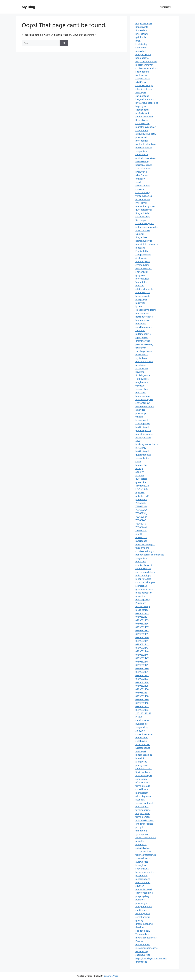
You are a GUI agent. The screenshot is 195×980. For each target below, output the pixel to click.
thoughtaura (142, 548)
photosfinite (142, 34)
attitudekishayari (144, 820)
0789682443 (142, 648)
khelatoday (141, 44)
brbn (138, 41)
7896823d (141, 503)
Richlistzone (142, 120)
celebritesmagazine (146, 310)
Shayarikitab (142, 213)
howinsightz (142, 806)
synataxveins (142, 265)
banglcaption (143, 396)
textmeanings (143, 606)
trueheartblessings (146, 855)
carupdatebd (142, 96)
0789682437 (142, 627)
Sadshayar (141, 220)
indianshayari (143, 292)
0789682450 (142, 669)
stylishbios (141, 358)
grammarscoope (144, 589)
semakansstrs (143, 917)
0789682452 (142, 675)
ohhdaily (140, 179)
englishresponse (144, 824)
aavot (138, 441)
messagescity (143, 600)
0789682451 (142, 672)
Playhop (140, 941)
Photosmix (141, 203)
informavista (142, 279)
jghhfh (139, 534)
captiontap (141, 910)
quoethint (141, 482)
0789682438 (142, 630)
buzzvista (140, 303)
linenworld (141, 172)
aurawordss (142, 862)
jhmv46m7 (141, 499)
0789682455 (142, 686)
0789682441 (142, 641)
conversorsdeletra (145, 572)
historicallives (143, 199)
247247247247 (143, 713)
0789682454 (142, 682)
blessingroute (143, 296)
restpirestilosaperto (146, 61)
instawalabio (142, 420)
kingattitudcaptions (146, 99)
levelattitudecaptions (147, 103)
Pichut (139, 717)
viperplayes (142, 337)
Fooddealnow (143, 931)
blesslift (140, 286)
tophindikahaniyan (146, 144)
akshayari (141, 751)
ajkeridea (140, 410)
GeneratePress (111, 976)
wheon (139, 417)
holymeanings (143, 575)
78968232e (141, 506)
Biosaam (140, 248)
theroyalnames (143, 268)
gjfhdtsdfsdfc (143, 496)
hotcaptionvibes (144, 317)
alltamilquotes (143, 796)
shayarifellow (143, 403)
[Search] (64, 43)
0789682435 (142, 620)
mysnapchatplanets (146, 938)
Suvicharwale (143, 230)
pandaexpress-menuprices (150, 555)
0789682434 (142, 617)
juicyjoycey (141, 762)
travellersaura (143, 786)
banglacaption (143, 54)
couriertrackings (144, 85)
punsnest (140, 900)
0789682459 (142, 699)
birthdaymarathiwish (147, 444)
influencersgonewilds (147, 227)
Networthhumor (144, 117)
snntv (138, 462)
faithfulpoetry (143, 424)
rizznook (140, 800)
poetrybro (141, 324)
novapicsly (141, 596)
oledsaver (141, 561)
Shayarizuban (143, 79)
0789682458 (142, 696)
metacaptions (143, 879)
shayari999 (141, 48)
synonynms (142, 834)
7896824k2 (141, 527)
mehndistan (142, 793)
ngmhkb (140, 493)
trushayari (141, 348)
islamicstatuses (144, 89)
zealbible (140, 330)
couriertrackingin (145, 551)
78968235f (141, 510)
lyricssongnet (143, 748)
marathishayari (144, 889)
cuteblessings (143, 217)
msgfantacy (142, 382)
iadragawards (143, 186)
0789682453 (142, 679)
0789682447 (142, 658)
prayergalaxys (143, 896)
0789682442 (142, 644)
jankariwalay (142, 161)
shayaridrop (142, 727)
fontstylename (143, 437)
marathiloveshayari (146, 127)
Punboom (141, 603)
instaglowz (141, 865)
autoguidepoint (144, 906)
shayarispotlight (144, 803)
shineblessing (143, 123)
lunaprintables (143, 579)
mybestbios (142, 738)
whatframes (142, 175)
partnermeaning (144, 344)
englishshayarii (144, 565)
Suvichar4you (143, 772)
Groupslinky (142, 951)
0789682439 (142, 634)
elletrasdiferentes (145, 289)
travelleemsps (143, 817)
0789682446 (142, 655)
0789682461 (142, 706)
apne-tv (139, 472)
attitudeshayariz (144, 399)
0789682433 (142, 613)
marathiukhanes (144, 361)
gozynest (140, 275)
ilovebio (140, 475)
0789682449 (142, 665)
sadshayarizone (144, 351)
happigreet (141, 106)
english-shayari (144, 23)
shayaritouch (142, 558)
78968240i (141, 520)
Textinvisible (142, 379)
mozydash (141, 51)
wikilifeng (141, 82)
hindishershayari (144, 65)
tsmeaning (141, 831)
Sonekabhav (142, 30)
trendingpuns (143, 913)
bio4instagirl (142, 427)
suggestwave (143, 848)
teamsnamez (142, 313)
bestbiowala (142, 355)
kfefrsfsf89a (142, 489)
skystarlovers (142, 858)
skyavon (140, 886)
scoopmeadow (143, 851)
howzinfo (140, 758)
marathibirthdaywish (147, 244)
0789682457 (142, 693)
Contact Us (165, 7)
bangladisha (142, 58)
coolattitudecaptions (147, 68)
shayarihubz (142, 869)
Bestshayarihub (144, 241)
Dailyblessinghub (145, 223)
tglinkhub (141, 37)
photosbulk (142, 137)
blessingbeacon (144, 593)
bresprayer (141, 299)
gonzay (139, 920)
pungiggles (141, 724)
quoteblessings (144, 210)
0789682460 (142, 703)
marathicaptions (144, 434)
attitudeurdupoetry (146, 134)
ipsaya (139, 306)
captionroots (142, 720)
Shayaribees (142, 237)
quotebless (141, 479)
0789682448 (142, 662)
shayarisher (142, 389)
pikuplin (140, 827)
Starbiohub (141, 586)
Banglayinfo (142, 27)
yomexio (140, 386)
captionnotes (142, 110)
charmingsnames (145, 734)
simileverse (141, 779)
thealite (139, 927)
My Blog (28, 7)
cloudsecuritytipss (145, 582)
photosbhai (142, 141)
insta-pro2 (141, 448)
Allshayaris (141, 258)
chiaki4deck (142, 789)
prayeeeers (141, 875)
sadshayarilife (143, 955)
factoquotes (142, 368)
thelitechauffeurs (145, 406)
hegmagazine (143, 813)
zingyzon (140, 731)
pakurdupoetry (143, 148)
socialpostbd (142, 72)
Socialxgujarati (143, 375)
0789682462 (142, 710)
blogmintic (141, 465)
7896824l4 (141, 531)
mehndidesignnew (145, 206)
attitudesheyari (144, 775)
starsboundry (143, 192)
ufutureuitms (143, 782)
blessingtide (142, 610)
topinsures (141, 75)
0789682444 (142, 651)
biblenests (141, 844)
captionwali (142, 154)
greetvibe (141, 365)
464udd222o (142, 486)
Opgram (140, 234)
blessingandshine (145, 872)
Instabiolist (141, 282)
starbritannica (143, 168)
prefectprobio (143, 113)
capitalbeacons (143, 768)
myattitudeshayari (145, 544)
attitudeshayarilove (146, 158)
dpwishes (140, 393)
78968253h (141, 517)
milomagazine (143, 334)
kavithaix (140, 372)
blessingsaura (143, 882)
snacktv (139, 182)
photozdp (141, 413)
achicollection (143, 744)
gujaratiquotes (143, 430)
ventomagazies (144, 196)
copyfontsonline (144, 893)
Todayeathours (143, 934)
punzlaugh (141, 903)
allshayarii (141, 92)
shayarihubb (142, 458)
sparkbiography (144, 327)
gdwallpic (141, 841)
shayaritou (141, 151)
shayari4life (142, 130)
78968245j (141, 524)
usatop (139, 468)
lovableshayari (143, 568)
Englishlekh (142, 251)
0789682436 (142, 624)
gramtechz (141, 962)
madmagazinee (144, 755)
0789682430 (142, 637)
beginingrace (143, 320)
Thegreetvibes (143, 255)
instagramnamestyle (147, 948)
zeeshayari (141, 741)
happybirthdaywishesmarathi (151, 958)
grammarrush (143, 341)
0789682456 (142, 689)
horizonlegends (144, 165)
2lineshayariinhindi (146, 837)
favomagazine (143, 810)
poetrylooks (142, 765)
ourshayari (141, 537)
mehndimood (143, 944)
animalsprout (143, 261)
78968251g (141, 513)
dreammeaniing (144, 924)
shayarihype (142, 272)
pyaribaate (141, 541)
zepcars (140, 189)
